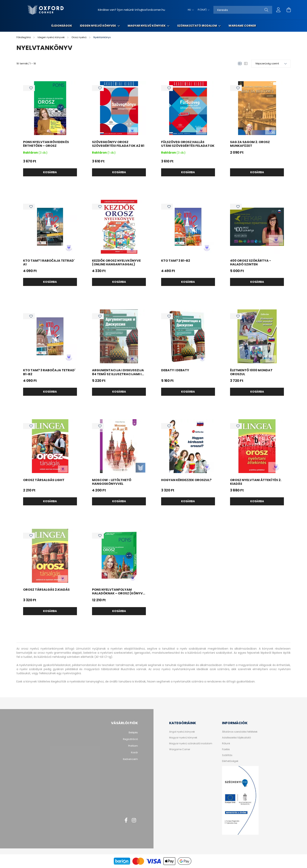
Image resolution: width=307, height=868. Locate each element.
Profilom (133, 746)
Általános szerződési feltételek (240, 732)
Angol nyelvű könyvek (182, 732)
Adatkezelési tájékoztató (236, 738)
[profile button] (278, 10)
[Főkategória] (24, 37)
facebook (126, 820)
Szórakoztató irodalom (197, 26)
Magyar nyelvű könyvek (147, 26)
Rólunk (226, 744)
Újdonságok (62, 26)
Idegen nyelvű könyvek (98, 26)
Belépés (133, 733)
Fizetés (226, 749)
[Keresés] (243, 10)
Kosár (134, 753)
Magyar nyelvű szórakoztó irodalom (191, 744)
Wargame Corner (242, 26)
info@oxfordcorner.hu (150, 10)
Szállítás (227, 755)
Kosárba (50, 172)
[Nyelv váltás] (190, 10)
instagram (134, 820)
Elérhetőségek (230, 761)
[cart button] (289, 10)
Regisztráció (130, 739)
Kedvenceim (130, 759)
